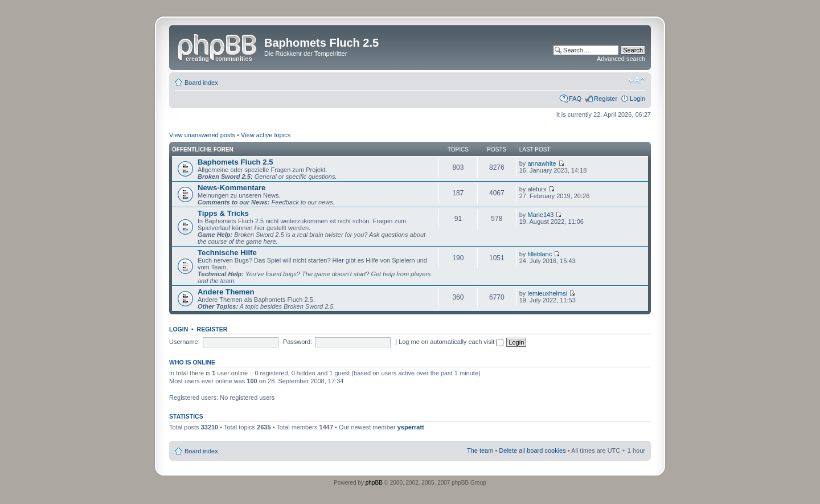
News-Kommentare (231, 188)
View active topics (266, 135)
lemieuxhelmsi (547, 293)
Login (637, 99)
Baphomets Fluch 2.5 (235, 162)
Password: (298, 342)
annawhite (542, 163)
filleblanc (540, 254)
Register (606, 99)
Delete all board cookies (532, 450)
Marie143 (540, 215)
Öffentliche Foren (203, 149)
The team (480, 450)
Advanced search (621, 59)
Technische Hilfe (227, 253)
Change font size (637, 80)
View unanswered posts (202, 135)
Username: (184, 342)
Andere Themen (226, 292)
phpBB (374, 483)
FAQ (575, 99)
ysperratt (411, 427)
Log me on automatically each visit (451, 342)
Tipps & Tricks (223, 213)
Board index (201, 83)
